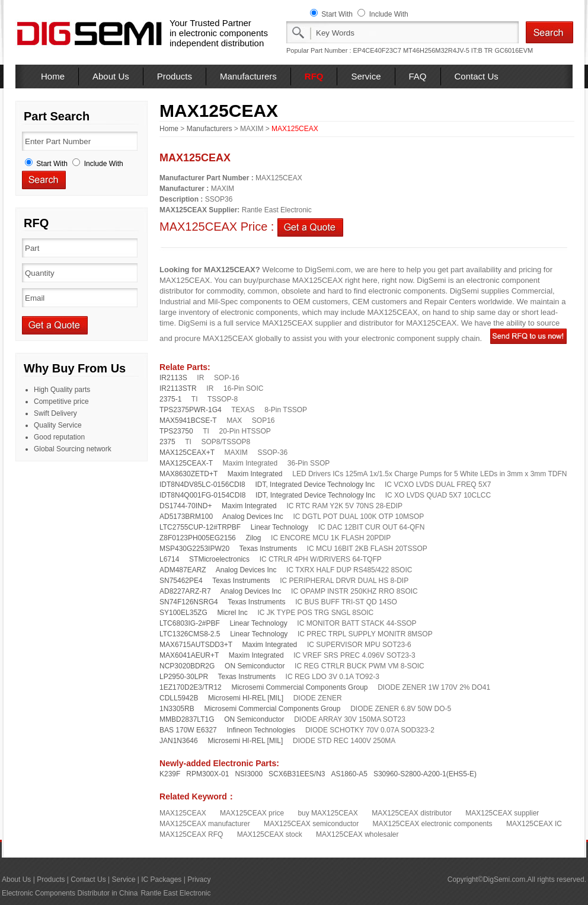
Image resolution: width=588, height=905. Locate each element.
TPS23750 (176, 431)
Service (366, 76)
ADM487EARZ (183, 570)
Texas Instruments (268, 549)
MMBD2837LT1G (187, 719)
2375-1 (170, 399)
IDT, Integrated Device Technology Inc (315, 485)
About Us (111, 76)
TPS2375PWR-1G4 (191, 410)
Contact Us (477, 76)
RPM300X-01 (207, 774)
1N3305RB (177, 709)
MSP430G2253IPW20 (194, 549)
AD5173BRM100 (186, 517)
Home (53, 76)
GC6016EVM (514, 50)
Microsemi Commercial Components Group (299, 687)
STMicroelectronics (219, 559)
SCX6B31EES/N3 (297, 774)
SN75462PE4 (181, 581)
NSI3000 (249, 774)
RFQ (314, 76)
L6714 (169, 559)
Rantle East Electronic (175, 893)
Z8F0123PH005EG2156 (198, 538)
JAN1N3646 (179, 741)
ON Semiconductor (255, 666)
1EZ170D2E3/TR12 (191, 687)
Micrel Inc (232, 613)
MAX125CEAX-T (186, 463)
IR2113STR (178, 388)
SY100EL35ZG (183, 613)
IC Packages (161, 879)
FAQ (418, 76)
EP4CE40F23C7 (377, 50)
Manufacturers (248, 76)
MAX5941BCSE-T (188, 420)
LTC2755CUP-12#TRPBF (200, 527)
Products (175, 76)
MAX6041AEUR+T (189, 655)
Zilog (253, 538)
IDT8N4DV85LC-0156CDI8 (202, 485)
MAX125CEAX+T (187, 452)
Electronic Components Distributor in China (70, 893)
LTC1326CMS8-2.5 (190, 634)
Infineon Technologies (261, 730)
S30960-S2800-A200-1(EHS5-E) (425, 774)
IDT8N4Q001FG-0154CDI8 (202, 495)
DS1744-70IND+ (186, 506)
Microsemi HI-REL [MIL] (246, 698)
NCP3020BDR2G (187, 666)
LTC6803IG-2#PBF (190, 623)
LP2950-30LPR (184, 677)
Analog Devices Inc (253, 517)
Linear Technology (279, 527)
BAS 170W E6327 (188, 730)
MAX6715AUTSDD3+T (196, 645)
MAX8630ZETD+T (188, 474)
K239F (170, 774)
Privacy (199, 879)
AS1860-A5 (349, 774)
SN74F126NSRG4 (189, 602)
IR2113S (173, 378)
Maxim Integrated (255, 474)
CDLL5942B (179, 698)
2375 (167, 442)
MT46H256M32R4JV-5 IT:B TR (448, 50)
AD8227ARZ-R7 (185, 591)
